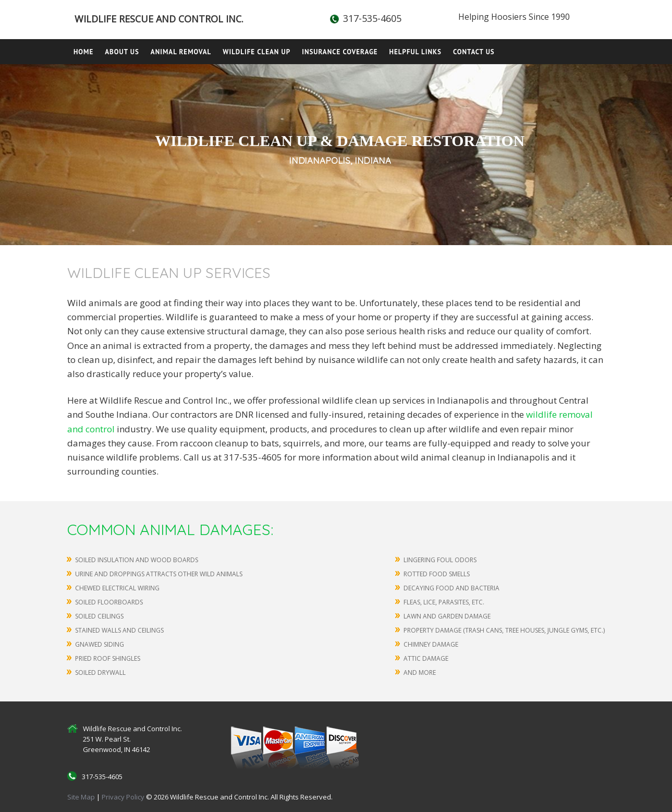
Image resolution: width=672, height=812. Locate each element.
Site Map (81, 797)
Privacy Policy (124, 797)
